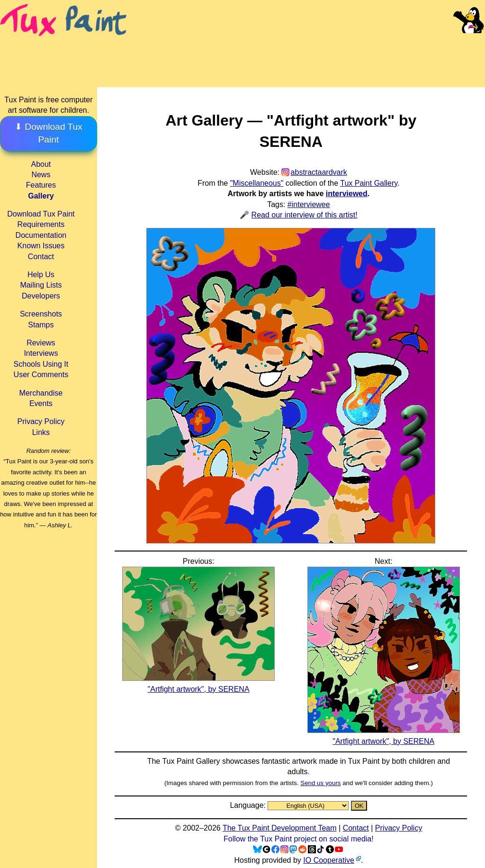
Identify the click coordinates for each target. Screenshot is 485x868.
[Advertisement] (307, 52)
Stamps (41, 325)
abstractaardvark (319, 172)
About (41, 164)
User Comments (41, 375)
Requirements (41, 224)
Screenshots (41, 314)
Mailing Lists (41, 285)
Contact (41, 257)
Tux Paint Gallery (369, 183)
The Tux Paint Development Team (280, 828)
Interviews (41, 353)
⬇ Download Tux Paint (49, 133)
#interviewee (309, 204)
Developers (41, 296)
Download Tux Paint (41, 214)
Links (41, 432)
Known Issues (41, 246)
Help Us (41, 275)
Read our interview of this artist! (305, 215)
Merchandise (41, 393)
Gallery (41, 196)
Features (41, 185)
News (41, 175)
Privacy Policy (41, 421)
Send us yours (320, 783)
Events (41, 403)
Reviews (41, 343)
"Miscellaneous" (257, 183)
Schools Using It (41, 364)
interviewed (347, 194)
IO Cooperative (329, 860)
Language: (249, 805)
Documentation (41, 235)
